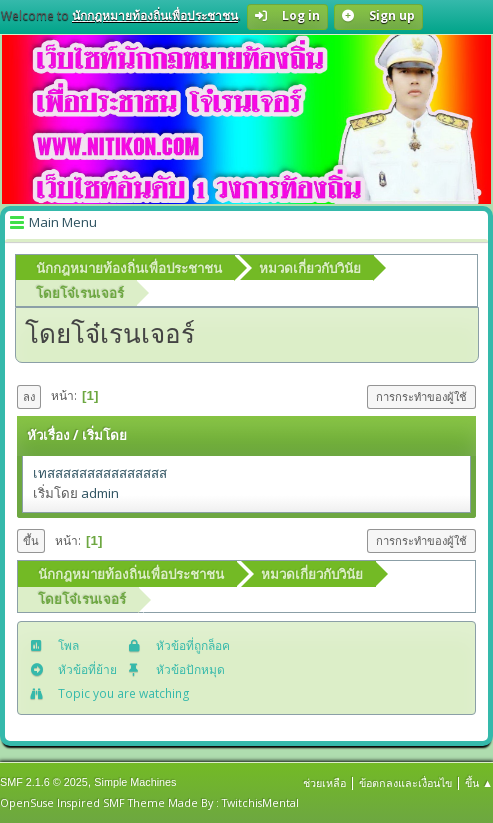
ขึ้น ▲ (479, 782)
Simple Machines (135, 782)
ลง (29, 396)
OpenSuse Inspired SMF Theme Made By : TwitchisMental (149, 802)
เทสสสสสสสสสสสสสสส (100, 473)
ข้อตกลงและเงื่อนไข (405, 782)
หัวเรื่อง (48, 435)
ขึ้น (31, 540)
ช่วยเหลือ (324, 782)
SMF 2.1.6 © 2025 (44, 782)
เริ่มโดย (104, 435)
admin (100, 493)
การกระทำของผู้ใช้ (421, 396)
